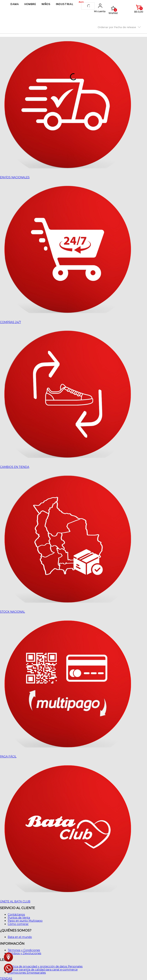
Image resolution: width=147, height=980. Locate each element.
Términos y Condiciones (24, 950)
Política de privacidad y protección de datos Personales (45, 966)
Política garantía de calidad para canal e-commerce (43, 970)
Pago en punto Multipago (25, 921)
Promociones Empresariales (27, 973)
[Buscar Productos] (89, 6)
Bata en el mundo (20, 937)
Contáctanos (16, 914)
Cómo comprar (18, 924)
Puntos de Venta (19, 918)
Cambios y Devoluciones (24, 953)
